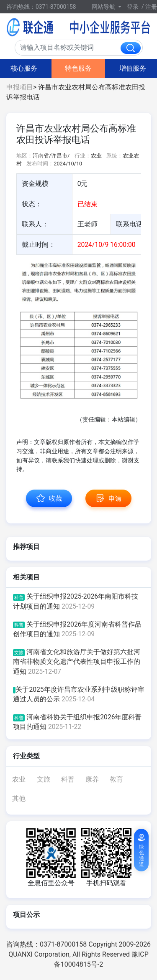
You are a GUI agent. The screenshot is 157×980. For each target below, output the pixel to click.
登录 (133, 7)
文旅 (44, 779)
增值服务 (133, 68)
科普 (68, 779)
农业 (19, 779)
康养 (92, 779)
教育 (116, 779)
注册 (151, 7)
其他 (19, 798)
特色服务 (78, 68)
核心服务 (24, 68)
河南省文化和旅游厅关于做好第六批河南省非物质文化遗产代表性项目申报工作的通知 (77, 662)
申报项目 (20, 87)
